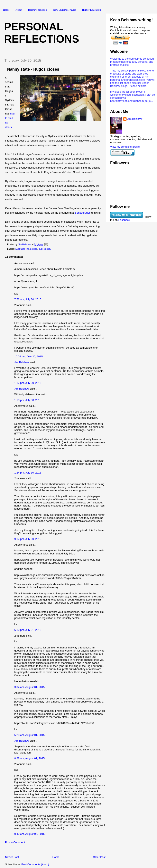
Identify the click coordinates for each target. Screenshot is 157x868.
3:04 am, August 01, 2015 (29, 687)
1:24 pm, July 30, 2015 (28, 473)
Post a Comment (15, 842)
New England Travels (64, 10)
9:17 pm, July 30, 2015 (28, 539)
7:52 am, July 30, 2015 (28, 299)
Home (6, 10)
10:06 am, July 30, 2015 (29, 356)
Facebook (124, 220)
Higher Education (91, 10)
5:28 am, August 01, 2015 (29, 735)
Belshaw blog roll (38, 10)
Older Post (99, 857)
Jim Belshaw (22, 362)
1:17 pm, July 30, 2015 (28, 383)
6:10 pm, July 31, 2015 (28, 630)
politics (34, 249)
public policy (45, 249)
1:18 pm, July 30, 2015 (28, 400)
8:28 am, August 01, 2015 (29, 758)
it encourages (83, 213)
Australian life (22, 249)
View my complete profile (125, 147)
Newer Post (12, 857)
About (19, 10)
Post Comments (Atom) (35, 864)
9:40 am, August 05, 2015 (29, 834)
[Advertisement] (49, 851)
